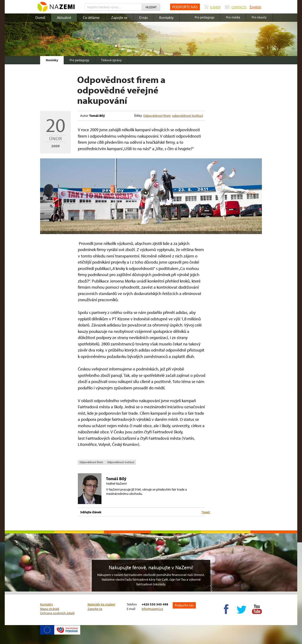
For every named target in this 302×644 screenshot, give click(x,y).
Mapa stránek (50, 609)
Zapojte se (119, 17)
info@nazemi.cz (152, 609)
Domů (40, 17)
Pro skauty (259, 17)
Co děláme (91, 17)
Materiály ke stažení (101, 604)
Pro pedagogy (80, 60)
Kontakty (166, 17)
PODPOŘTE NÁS (185, 7)
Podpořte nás (184, 605)
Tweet (206, 512)
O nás (143, 17)
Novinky (52, 60)
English (255, 7)
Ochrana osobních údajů (57, 613)
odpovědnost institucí (187, 116)
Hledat (151, 7)
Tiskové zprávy (111, 60)
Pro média (233, 17)
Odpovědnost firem (157, 116)
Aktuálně (64, 17)
